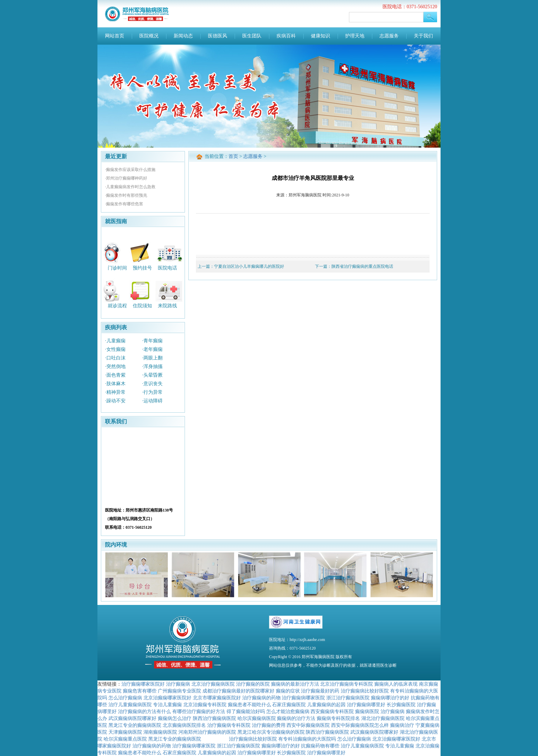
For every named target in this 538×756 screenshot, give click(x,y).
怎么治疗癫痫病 (125, 698)
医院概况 (149, 36)
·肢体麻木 (115, 384)
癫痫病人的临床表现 (396, 684)
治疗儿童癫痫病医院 (130, 705)
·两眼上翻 (152, 358)
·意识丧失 (152, 384)
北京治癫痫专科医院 (205, 705)
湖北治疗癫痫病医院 (383, 718)
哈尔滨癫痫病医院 (257, 718)
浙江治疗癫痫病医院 (348, 698)
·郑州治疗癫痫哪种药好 (126, 178)
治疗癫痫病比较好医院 (365, 691)
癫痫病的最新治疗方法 (295, 684)
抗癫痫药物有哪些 (320, 746)
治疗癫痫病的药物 (261, 698)
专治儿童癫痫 (167, 705)
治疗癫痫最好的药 (320, 691)
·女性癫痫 (115, 349)
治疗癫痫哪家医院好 (143, 684)
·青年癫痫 (152, 341)
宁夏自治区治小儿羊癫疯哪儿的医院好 (249, 266)
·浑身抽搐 (152, 366)
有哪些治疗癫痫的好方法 (199, 711)
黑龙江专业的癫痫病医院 (135, 725)
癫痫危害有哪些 (140, 691)
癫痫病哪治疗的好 (390, 698)
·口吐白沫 (115, 358)
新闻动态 (183, 36)
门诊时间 (117, 268)
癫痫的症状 (288, 691)
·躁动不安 (115, 401)
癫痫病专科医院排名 (338, 718)
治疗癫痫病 (178, 684)
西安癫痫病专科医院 (332, 711)
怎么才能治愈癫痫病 (288, 711)
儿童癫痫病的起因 (326, 705)
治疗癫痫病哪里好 (366, 705)
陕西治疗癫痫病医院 (214, 718)
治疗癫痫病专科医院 (229, 725)
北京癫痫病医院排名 (184, 725)
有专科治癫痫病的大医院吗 (307, 739)
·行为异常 (152, 392)
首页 (233, 156)
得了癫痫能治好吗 (246, 711)
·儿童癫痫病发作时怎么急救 (130, 187)
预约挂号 (142, 268)
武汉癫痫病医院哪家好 (132, 718)
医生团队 (252, 36)
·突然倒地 (115, 366)
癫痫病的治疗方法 (296, 718)
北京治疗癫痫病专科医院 (347, 684)
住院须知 (142, 306)
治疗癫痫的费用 (269, 725)
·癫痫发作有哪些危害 (124, 204)
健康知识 (320, 36)
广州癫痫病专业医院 (179, 691)
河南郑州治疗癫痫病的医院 (207, 732)
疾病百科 (286, 36)
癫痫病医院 (367, 711)
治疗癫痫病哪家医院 (303, 698)
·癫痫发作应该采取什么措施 (130, 170)
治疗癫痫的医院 (253, 684)
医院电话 (167, 268)
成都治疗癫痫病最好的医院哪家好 (238, 691)
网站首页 (115, 36)
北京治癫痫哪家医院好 (167, 698)
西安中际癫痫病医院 (308, 725)
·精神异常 (115, 392)
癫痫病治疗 (402, 725)
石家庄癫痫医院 (289, 705)
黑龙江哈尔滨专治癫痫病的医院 (271, 732)
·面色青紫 (115, 375)
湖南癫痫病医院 (160, 732)
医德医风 (218, 36)
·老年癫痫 (152, 349)
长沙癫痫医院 (401, 705)
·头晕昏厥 (152, 375)
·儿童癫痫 (115, 341)
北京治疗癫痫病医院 (213, 684)
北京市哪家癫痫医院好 (217, 698)
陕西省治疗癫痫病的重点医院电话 (362, 266)
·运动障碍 (152, 401)
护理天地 (355, 36)
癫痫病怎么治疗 (175, 718)
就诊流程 (117, 306)
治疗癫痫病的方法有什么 (144, 711)
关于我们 (423, 36)
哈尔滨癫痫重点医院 (125, 739)
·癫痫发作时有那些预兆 (126, 195)
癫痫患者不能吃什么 (249, 705)
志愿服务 (389, 36)
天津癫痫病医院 (125, 732)
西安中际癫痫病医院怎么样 (360, 725)
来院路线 (167, 306)
